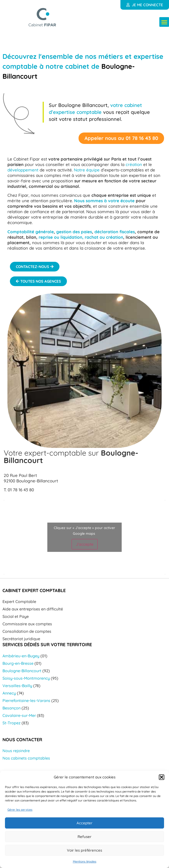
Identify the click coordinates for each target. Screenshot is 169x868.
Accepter (84, 823)
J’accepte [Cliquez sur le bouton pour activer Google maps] (85, 544)
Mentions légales (85, 861)
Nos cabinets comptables (26, 758)
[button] (162, 777)
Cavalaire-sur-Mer (19, 715)
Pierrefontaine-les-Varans (26, 701)
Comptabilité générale (31, 232)
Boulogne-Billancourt (22, 671)
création (134, 164)
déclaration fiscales (115, 232)
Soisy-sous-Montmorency (26, 678)
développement (23, 170)
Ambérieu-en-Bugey (21, 656)
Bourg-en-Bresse (18, 663)
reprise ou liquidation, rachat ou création (81, 237)
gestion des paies (74, 232)
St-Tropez (12, 723)
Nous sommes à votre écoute (104, 201)
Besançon (12, 708)
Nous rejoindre (16, 751)
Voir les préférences (84, 850)
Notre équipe (87, 170)
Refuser (84, 837)
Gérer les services (20, 810)
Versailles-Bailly (17, 686)
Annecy (9, 693)
